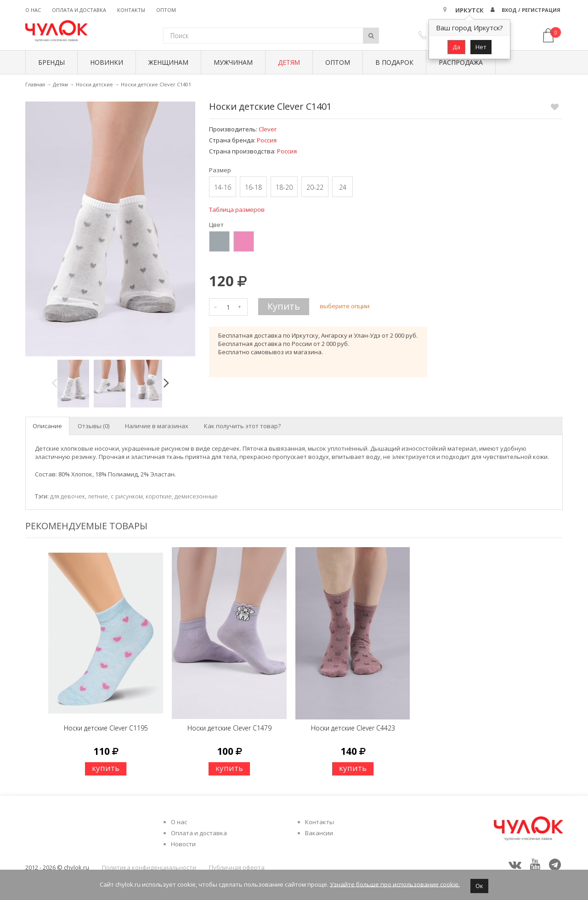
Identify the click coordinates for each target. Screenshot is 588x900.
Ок (479, 886)
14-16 (223, 187)
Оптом (166, 10)
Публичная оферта (237, 867)
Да (456, 47)
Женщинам (168, 62)
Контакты (131, 10)
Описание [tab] (47, 426)
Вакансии (319, 833)
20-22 (315, 187)
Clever (268, 129)
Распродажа (461, 62)
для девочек (68, 496)
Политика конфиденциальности (149, 867)
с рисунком (127, 496)
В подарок (394, 62)
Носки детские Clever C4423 (353, 728)
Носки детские (94, 84)
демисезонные (196, 496)
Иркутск (469, 10)
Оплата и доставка (79, 10)
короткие (159, 496)
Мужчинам (233, 62)
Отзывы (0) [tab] (93, 426)
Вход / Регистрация (531, 10)
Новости (183, 844)
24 (343, 187)
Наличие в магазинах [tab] (157, 426)
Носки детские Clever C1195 (106, 728)
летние (98, 496)
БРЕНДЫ (51, 62)
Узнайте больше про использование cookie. (395, 884)
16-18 (253, 187)
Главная (35, 84)
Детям (289, 62)
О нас (33, 10)
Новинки (107, 62)
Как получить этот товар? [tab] (242, 426)
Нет (481, 47)
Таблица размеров (237, 209)
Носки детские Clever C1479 (229, 728)
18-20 (284, 187)
